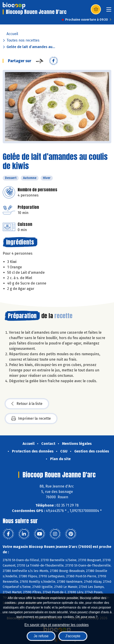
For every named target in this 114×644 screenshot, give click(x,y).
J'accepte (73, 636)
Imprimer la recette (31, 419)
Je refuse (41, 636)
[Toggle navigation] (109, 11)
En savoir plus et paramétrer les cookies (57, 625)
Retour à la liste (27, 404)
